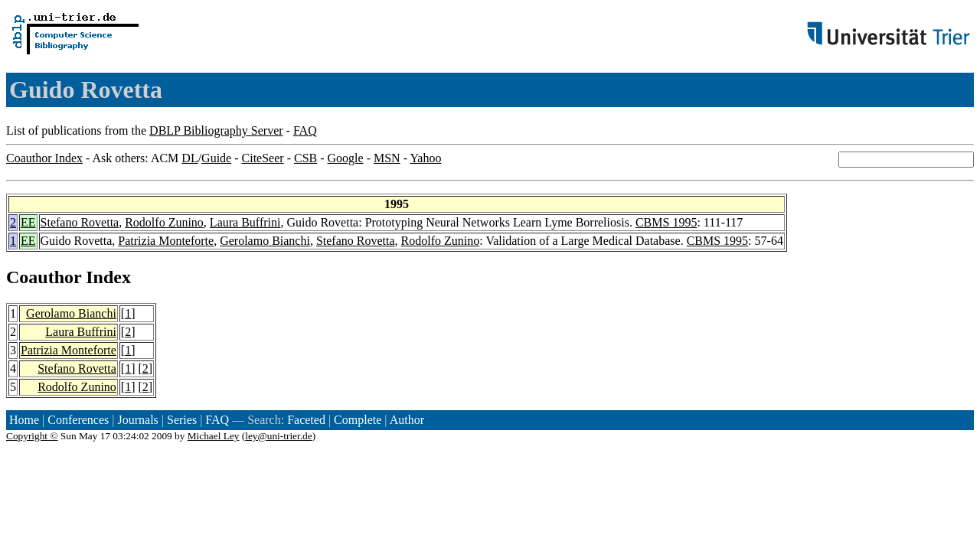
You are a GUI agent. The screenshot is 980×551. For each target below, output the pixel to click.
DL (189, 158)
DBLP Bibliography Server (216, 130)
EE (28, 222)
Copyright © (32, 436)
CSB (305, 158)
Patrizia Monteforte (166, 241)
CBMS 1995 (666, 222)
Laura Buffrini (245, 222)
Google (346, 158)
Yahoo (425, 158)
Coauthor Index (44, 158)
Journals (137, 420)
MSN (387, 158)
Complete (358, 420)
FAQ (305, 130)
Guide (216, 158)
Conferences (78, 420)
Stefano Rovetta (80, 222)
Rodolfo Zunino (164, 222)
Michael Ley (214, 436)
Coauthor (44, 277)
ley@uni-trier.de (278, 436)
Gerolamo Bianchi (265, 241)
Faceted (306, 420)
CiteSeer (263, 158)
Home (24, 420)
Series (182, 420)
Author (407, 420)
